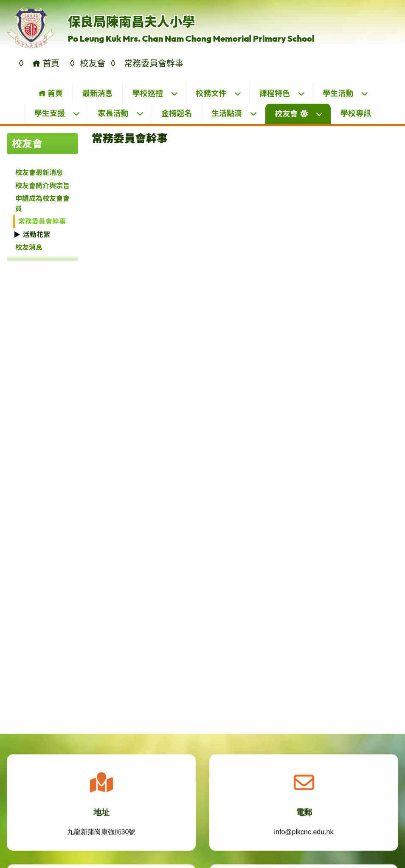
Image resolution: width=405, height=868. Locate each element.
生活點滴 (234, 113)
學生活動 (346, 93)
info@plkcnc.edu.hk (304, 836)
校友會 (299, 114)
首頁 (50, 93)
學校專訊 (356, 113)
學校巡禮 (155, 93)
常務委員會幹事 (42, 221)
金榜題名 (177, 113)
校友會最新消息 (39, 172)
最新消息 (98, 93)
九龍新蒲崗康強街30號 (101, 836)
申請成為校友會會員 (42, 204)
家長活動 (121, 113)
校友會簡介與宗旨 (42, 186)
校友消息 (29, 247)
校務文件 (219, 93)
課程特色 (282, 93)
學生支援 (57, 113)
